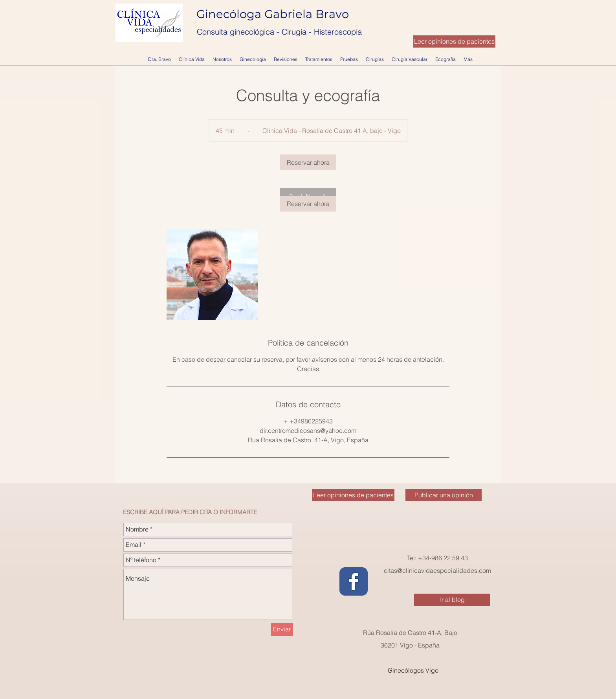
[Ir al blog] (452, 600)
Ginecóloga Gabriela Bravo (274, 14)
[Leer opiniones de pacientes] (454, 41)
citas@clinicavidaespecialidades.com (437, 570)
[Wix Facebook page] (354, 581)
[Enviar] (282, 629)
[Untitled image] (212, 274)
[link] (308, 162)
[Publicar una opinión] (444, 495)
